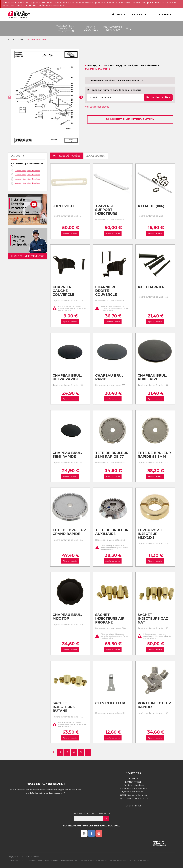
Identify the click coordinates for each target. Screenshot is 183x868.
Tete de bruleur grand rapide (69, 532)
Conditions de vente (35, 861)
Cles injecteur (110, 703)
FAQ (129, 28)
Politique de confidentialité (120, 861)
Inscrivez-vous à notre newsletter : (92, 814)
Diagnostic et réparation (113, 28)
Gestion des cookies (141, 861)
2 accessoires (96, 156)
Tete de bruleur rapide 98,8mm (154, 455)
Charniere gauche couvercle (63, 291)
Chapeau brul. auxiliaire (152, 377)
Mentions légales (52, 861)
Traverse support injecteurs (106, 210)
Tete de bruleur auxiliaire (112, 532)
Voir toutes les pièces (97, 107)
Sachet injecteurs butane (64, 707)
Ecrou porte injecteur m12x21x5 (151, 534)
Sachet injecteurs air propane (110, 619)
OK (106, 819)
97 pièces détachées (67, 156)
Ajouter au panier (70, 233)
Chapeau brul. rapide (110, 377)
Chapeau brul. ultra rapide (67, 377)
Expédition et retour (69, 861)
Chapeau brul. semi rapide (67, 455)
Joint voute (65, 206)
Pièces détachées (91, 28)
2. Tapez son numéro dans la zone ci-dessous (114, 90)
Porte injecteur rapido (154, 705)
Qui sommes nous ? (16, 861)
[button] (10, 97)
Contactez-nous (133, 806)
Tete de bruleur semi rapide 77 (112, 455)
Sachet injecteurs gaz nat (153, 619)
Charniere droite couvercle (106, 291)
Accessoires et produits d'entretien (66, 29)
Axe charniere (152, 287)
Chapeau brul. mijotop (67, 617)
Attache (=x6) (151, 206)
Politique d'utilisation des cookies (93, 861)
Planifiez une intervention (130, 119)
